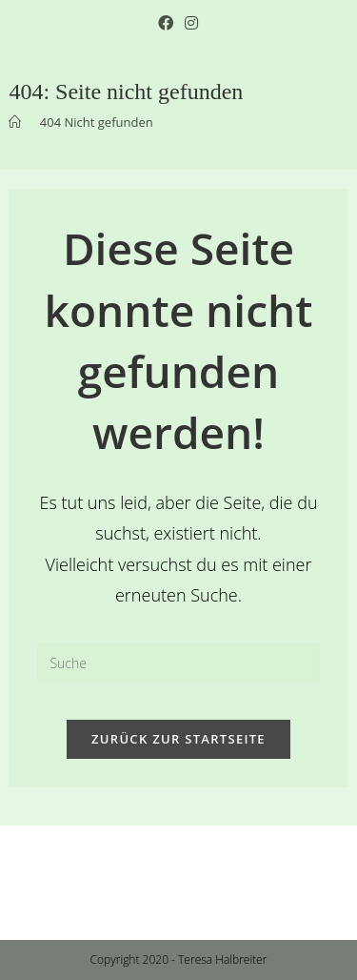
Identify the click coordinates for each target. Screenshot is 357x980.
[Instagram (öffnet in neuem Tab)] (188, 23)
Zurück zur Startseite (178, 739)
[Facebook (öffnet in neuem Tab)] (166, 23)
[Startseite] (15, 122)
